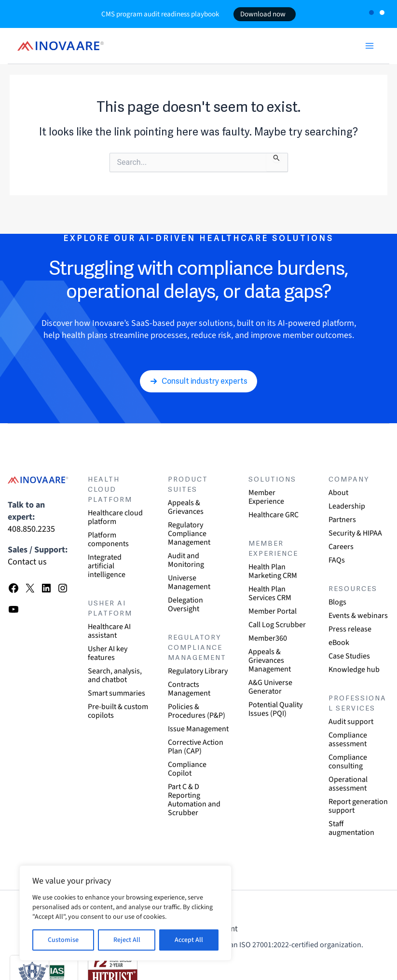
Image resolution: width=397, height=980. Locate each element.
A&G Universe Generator (270, 687)
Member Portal (273, 611)
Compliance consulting (348, 762)
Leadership (347, 506)
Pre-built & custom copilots (118, 711)
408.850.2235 (31, 529)
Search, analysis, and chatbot (115, 675)
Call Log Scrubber (277, 625)
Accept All (189, 940)
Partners (342, 520)
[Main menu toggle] (370, 46)
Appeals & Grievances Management (270, 660)
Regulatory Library (198, 671)
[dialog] (379, 961)
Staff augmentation (351, 828)
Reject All (127, 940)
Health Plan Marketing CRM (273, 571)
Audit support (351, 722)
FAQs (337, 560)
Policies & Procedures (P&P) (197, 711)
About (338, 493)
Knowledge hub (354, 670)
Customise (63, 940)
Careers (341, 547)
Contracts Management (189, 689)
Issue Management (198, 729)
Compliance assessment (348, 739)
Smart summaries (116, 693)
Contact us (27, 562)
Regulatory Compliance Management (189, 534)
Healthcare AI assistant (109, 631)
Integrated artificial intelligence (107, 566)
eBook (339, 643)
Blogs (337, 602)
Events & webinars (358, 616)
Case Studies (349, 656)
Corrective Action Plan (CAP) (196, 747)
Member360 (268, 638)
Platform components (108, 539)
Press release (350, 629)
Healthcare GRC (274, 515)
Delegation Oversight (185, 604)
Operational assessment (348, 784)
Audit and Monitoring (186, 560)
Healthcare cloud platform (115, 517)
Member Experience (266, 497)
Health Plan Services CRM (270, 593)
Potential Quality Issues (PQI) (275, 709)
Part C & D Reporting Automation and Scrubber (194, 800)
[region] (125, 913)
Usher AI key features (108, 653)
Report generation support (358, 806)
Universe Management (189, 582)
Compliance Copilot (187, 769)
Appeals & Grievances (186, 507)
